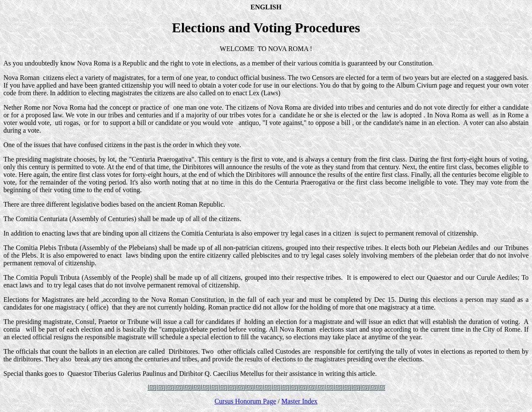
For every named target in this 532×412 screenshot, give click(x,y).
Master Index (300, 401)
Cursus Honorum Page (245, 401)
